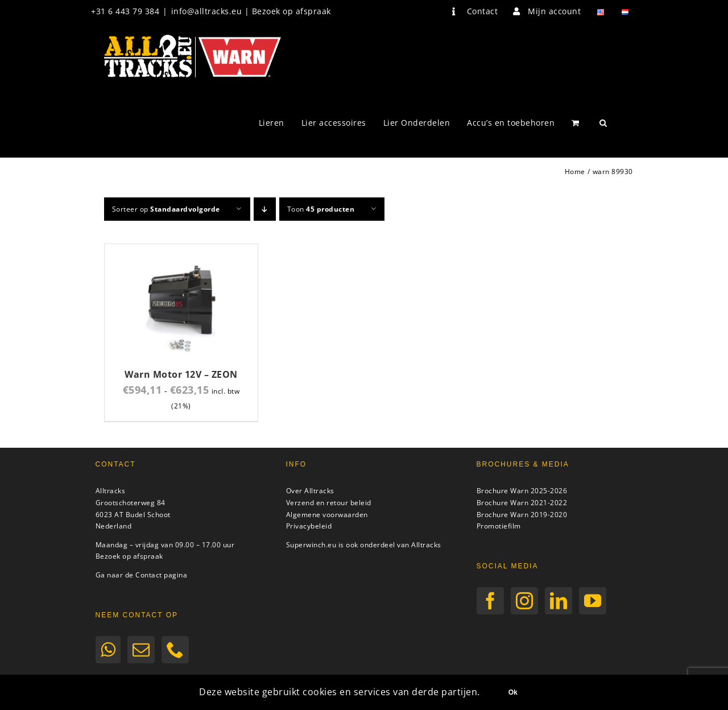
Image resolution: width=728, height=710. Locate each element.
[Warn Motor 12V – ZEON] (181, 251)
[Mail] (141, 650)
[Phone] (175, 650)
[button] (603, 123)
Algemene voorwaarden (327, 515)
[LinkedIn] (559, 601)
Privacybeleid (309, 526)
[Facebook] (491, 601)
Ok (513, 692)
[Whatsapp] (108, 650)
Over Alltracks (310, 491)
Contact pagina (161, 575)
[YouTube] (593, 601)
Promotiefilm (499, 526)
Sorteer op (166, 209)
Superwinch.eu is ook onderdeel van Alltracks (364, 545)
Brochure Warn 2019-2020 (522, 515)
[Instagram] (525, 601)
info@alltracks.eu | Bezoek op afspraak (251, 11)
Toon (321, 209)
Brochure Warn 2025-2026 (522, 491)
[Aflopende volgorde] (265, 209)
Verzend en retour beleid (329, 503)
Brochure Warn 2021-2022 (522, 503)
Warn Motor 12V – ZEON (181, 374)
